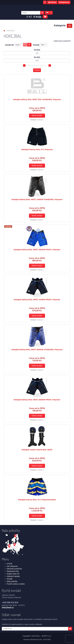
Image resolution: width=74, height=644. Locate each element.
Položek (36, 45)
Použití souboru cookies (16, 584)
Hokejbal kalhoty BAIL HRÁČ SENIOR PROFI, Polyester (37, 250)
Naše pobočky (12, 581)
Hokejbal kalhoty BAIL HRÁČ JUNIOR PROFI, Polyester (37, 300)
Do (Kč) (37, 57)
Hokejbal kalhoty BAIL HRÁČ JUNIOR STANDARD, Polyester (37, 199)
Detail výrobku (37, 116)
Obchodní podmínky (14, 569)
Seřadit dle (9, 45)
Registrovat (64, 2)
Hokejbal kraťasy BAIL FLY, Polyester (37, 149)
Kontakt (10, 579)
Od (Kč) (37, 50)
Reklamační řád (13, 571)
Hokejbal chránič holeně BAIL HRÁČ (37, 450)
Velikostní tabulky (13, 576)
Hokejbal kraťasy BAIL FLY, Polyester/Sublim (37, 500)
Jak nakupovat (12, 566)
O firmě (9, 564)
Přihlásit (52, 2)
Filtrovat (37, 70)
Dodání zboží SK (13, 574)
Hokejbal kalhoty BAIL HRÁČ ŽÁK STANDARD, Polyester (37, 100)
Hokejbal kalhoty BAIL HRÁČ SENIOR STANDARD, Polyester (37, 350)
